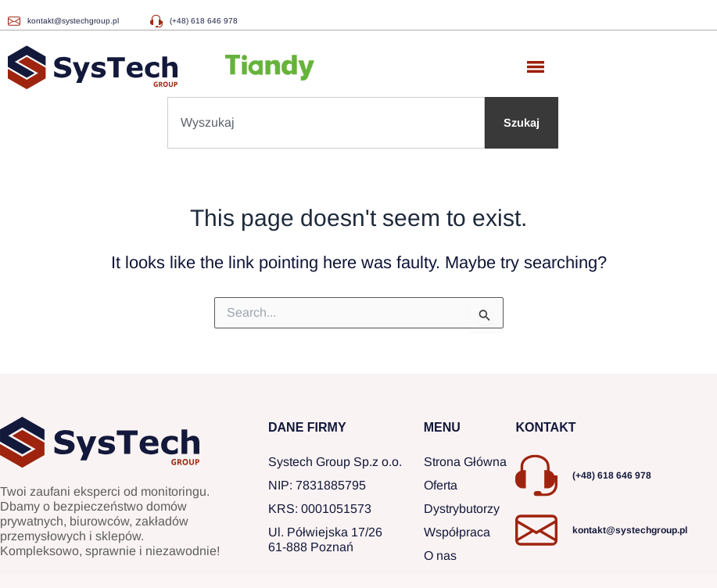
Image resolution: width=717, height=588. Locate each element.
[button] (536, 68)
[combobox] (326, 123)
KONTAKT (545, 427)
